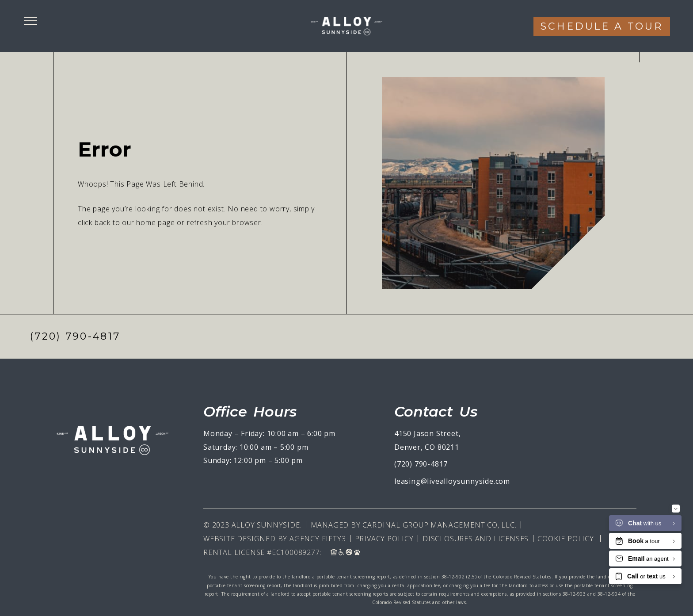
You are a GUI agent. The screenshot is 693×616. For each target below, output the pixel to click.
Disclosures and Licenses (476, 539)
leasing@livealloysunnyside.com (452, 481)
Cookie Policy (565, 539)
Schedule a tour (602, 26)
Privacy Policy (384, 539)
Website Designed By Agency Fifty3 (274, 539)
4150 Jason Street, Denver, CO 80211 (427, 440)
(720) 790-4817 (75, 336)
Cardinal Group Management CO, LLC (438, 525)
